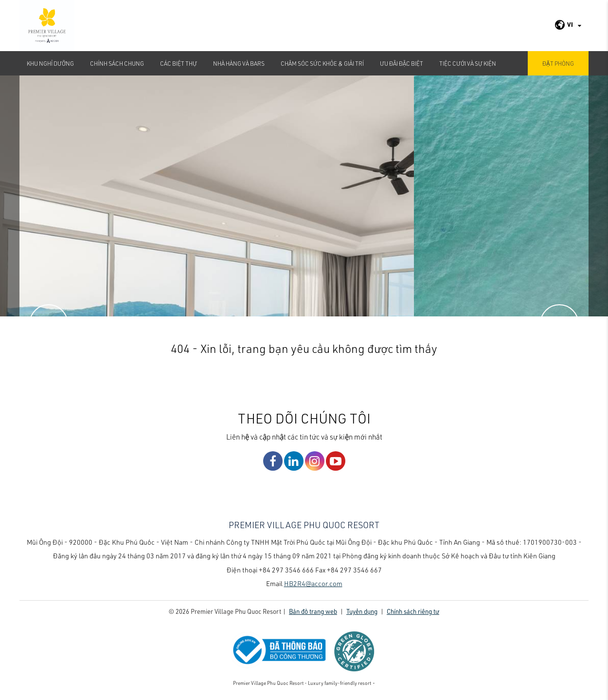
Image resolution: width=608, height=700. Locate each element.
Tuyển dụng (362, 611)
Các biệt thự (179, 63)
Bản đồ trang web (313, 611)
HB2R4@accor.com (313, 583)
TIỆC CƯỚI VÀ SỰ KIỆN (468, 63)
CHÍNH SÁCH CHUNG (117, 63)
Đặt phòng (558, 63)
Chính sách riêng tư (413, 611)
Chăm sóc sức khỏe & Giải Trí (322, 63)
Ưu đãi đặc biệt (402, 63)
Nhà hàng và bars (239, 63)
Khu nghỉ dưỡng (50, 63)
